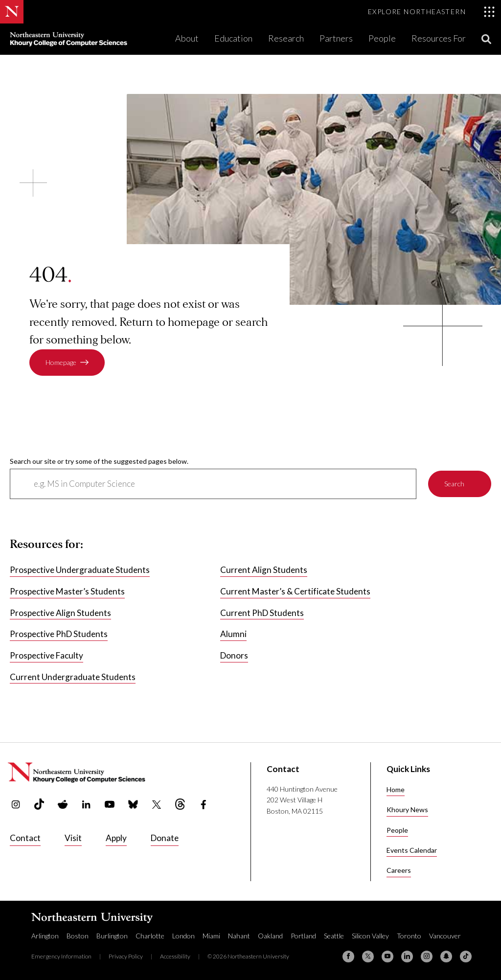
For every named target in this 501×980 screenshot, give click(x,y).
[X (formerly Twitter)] (368, 957)
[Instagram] (427, 957)
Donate (165, 838)
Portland (303, 936)
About (187, 38)
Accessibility (175, 956)
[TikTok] (466, 957)
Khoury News (407, 809)
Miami (211, 936)
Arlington (45, 936)
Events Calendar (412, 850)
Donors (234, 655)
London (183, 936)
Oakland (270, 936)
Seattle (334, 936)
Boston (78, 936)
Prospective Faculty (46, 655)
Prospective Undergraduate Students (80, 570)
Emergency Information (61, 956)
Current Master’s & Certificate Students (295, 591)
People (382, 38)
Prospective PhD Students (59, 634)
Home (396, 789)
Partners (336, 38)
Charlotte (150, 936)
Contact (25, 838)
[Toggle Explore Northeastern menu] (432, 12)
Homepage (61, 362)
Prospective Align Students (60, 612)
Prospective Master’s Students (67, 591)
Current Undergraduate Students (73, 676)
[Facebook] (348, 957)
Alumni (233, 634)
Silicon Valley (370, 936)
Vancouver (445, 936)
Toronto (409, 936)
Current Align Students (264, 570)
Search (454, 484)
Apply (116, 838)
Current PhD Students (262, 612)
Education (233, 38)
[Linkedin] (407, 957)
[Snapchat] (446, 957)
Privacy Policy (126, 956)
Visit (73, 838)
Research (286, 38)
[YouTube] (387, 957)
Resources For (439, 38)
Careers (399, 870)
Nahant (239, 936)
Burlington (112, 936)
